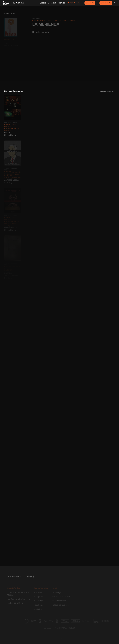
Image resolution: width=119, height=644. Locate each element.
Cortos (43, 3)
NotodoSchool (74, 3)
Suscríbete (90, 3)
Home (6, 13)
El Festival (52, 3)
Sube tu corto (106, 3)
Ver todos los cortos (107, 91)
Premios (62, 3)
